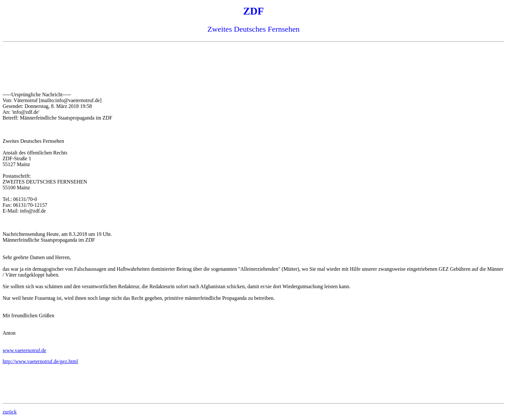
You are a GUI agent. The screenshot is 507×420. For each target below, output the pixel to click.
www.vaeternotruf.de (24, 350)
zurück (10, 412)
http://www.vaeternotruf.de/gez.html (40, 361)
